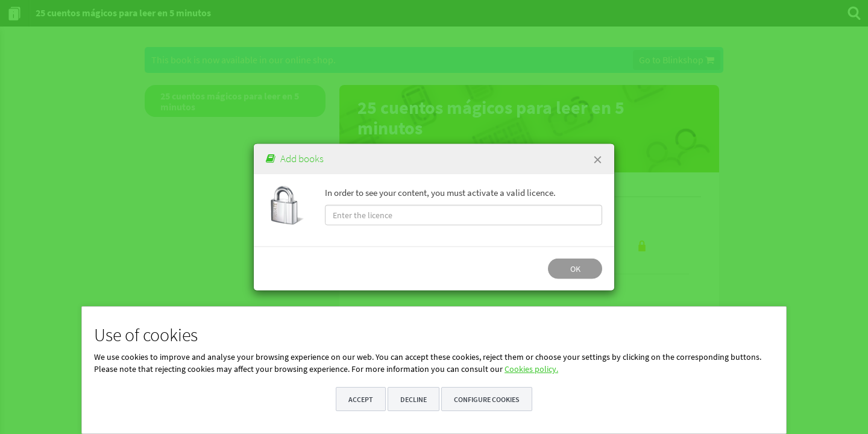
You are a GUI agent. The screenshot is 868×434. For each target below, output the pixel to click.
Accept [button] (361, 399)
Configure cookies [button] (487, 399)
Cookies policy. (531, 369)
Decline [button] (414, 399)
